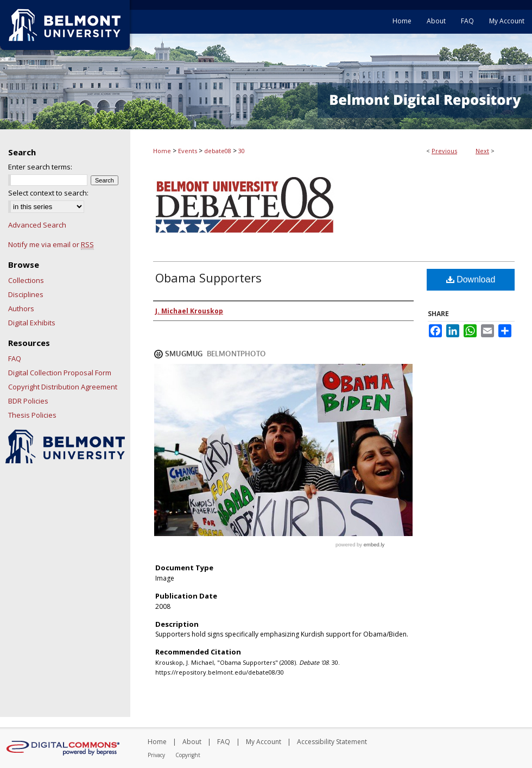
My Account (264, 742)
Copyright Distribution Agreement (63, 387)
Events (188, 151)
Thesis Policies (32, 415)
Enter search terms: (40, 167)
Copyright (188, 755)
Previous (444, 151)
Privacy (156, 755)
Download (471, 279)
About (192, 742)
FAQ (15, 358)
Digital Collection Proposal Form (60, 373)
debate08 (218, 151)
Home (162, 151)
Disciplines (26, 294)
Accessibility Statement (332, 742)
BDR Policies (28, 401)
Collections (26, 280)
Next (482, 151)
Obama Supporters (208, 278)
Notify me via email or (51, 244)
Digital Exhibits (32, 323)
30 (242, 151)
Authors (21, 309)
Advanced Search (37, 225)
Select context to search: (48, 193)
